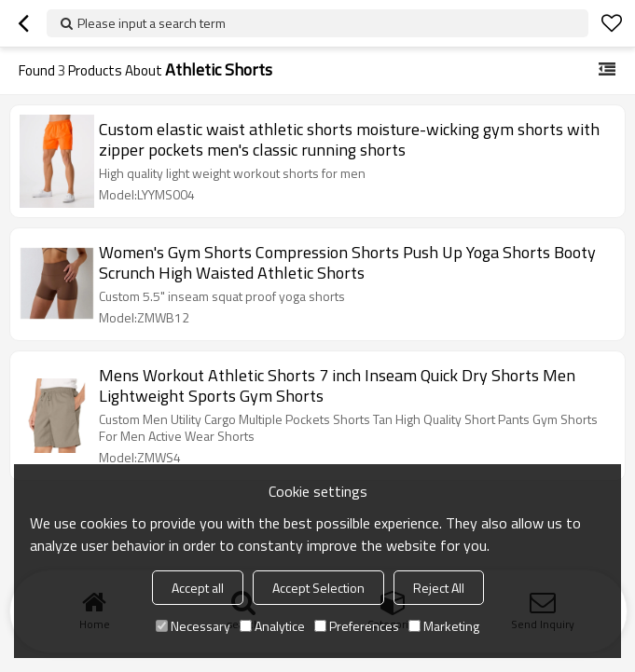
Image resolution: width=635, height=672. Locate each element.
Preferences (357, 626)
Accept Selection (318, 588)
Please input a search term (152, 23)
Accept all (198, 588)
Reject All (439, 588)
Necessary (193, 626)
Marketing (444, 626)
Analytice (272, 626)
